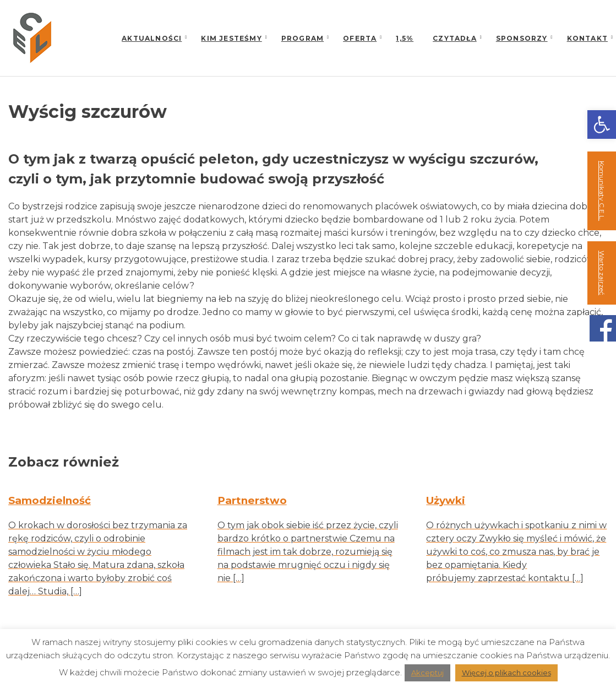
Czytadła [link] (455, 38)
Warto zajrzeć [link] (602, 273)
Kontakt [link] (587, 38)
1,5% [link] (405, 38)
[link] (602, 124)
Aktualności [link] (152, 38)
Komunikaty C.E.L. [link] (602, 191)
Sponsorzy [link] (522, 38)
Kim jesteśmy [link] (231, 38)
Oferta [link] (360, 38)
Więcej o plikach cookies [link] (506, 673)
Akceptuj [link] (427, 673)
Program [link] (302, 38)
